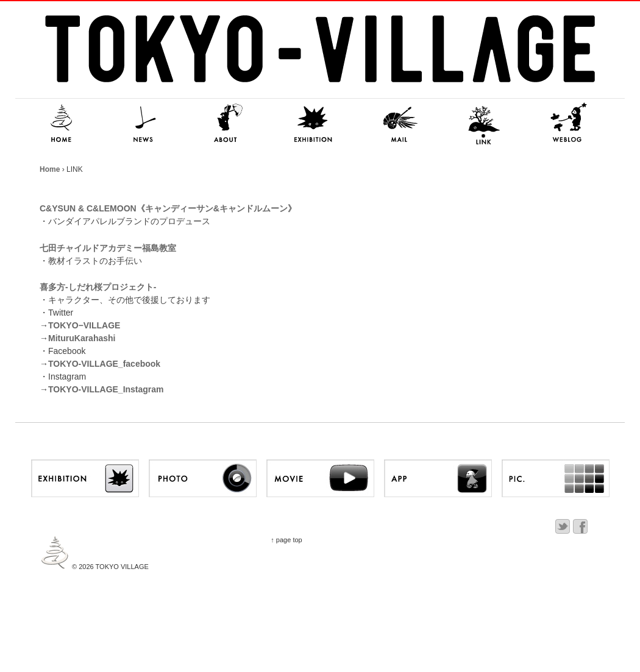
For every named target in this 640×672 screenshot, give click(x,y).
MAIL (399, 124)
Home (50, 169)
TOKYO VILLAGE (121, 567)
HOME (58, 124)
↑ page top (286, 540)
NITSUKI (570, 124)
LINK (485, 124)
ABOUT (229, 124)
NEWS (143, 124)
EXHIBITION (314, 124)
